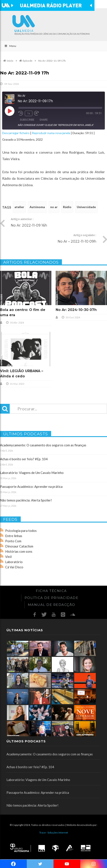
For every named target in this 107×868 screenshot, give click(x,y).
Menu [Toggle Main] (10, 46)
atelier (19, 207)
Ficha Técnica (51, 591)
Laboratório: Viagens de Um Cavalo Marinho (32, 473)
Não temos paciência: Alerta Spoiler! (26, 500)
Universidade (86, 207)
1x (29, 113)
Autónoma (37, 207)
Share (44, 120)
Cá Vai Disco (14, 567)
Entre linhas (14, 536)
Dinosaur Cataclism (19, 546)
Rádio (67, 207)
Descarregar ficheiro (16, 133)
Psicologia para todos (21, 531)
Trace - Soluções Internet (54, 833)
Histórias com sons (19, 551)
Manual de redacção (52, 605)
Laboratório (14, 562)
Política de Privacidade (52, 598)
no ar (54, 207)
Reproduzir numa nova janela (51, 133)
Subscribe (27, 120)
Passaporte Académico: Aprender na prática (31, 487)
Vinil (8, 557)
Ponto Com (13, 541)
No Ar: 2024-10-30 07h (76, 310)
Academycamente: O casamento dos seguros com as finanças (43, 445)
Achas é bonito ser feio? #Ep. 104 (24, 459)
